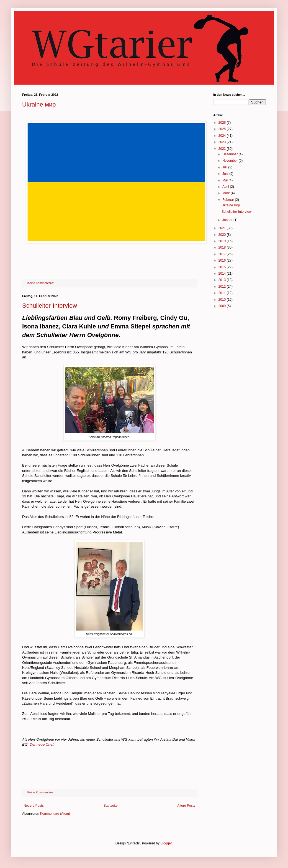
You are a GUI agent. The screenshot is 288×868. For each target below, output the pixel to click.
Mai (226, 180)
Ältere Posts (186, 806)
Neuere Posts (34, 806)
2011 (223, 293)
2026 (223, 123)
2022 (223, 149)
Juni (226, 174)
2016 (223, 260)
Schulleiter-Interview (50, 306)
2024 (223, 136)
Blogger (166, 843)
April (226, 187)
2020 (223, 235)
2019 (223, 241)
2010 (223, 300)
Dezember (231, 154)
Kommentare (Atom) (55, 814)
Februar (229, 200)
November (231, 161)
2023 (223, 142)
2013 (223, 280)
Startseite (111, 806)
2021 (223, 228)
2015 (223, 267)
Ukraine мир (39, 104)
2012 (223, 287)
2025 (223, 129)
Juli (225, 167)
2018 (223, 247)
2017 (223, 254)
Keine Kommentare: (41, 283)
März (227, 193)
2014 (223, 274)
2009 (223, 306)
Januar (228, 220)
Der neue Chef (42, 744)
